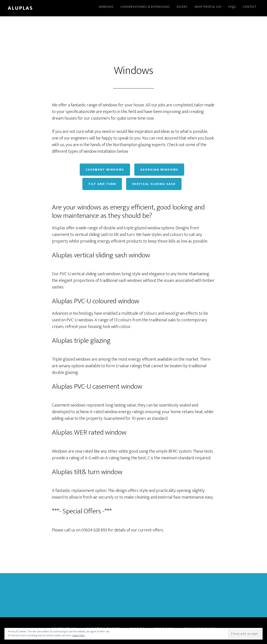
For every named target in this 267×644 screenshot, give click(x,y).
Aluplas (20, 8)
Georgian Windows (159, 170)
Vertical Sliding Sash (154, 184)
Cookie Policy (79, 635)
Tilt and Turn (102, 184)
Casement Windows (105, 170)
